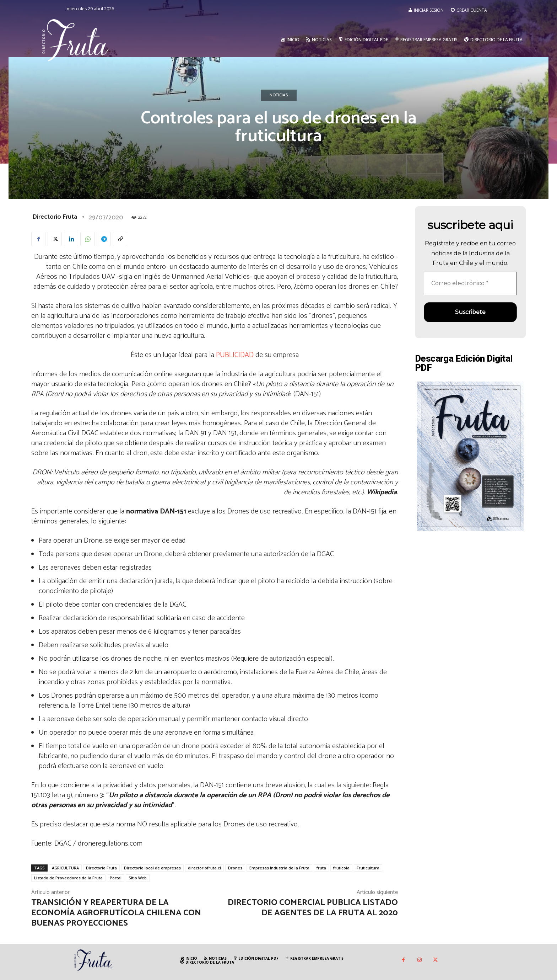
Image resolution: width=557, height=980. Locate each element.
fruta (321, 868)
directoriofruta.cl (204, 868)
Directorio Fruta (55, 217)
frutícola (341, 868)
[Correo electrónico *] (470, 283)
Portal (116, 878)
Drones (235, 868)
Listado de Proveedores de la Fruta (68, 878)
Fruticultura (368, 868)
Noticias (279, 95)
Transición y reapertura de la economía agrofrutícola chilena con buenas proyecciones (116, 913)
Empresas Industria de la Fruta (279, 868)
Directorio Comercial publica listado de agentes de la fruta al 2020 (313, 908)
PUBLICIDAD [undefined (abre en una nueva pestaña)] (235, 355)
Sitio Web (138, 878)
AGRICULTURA (65, 868)
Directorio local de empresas (152, 868)
